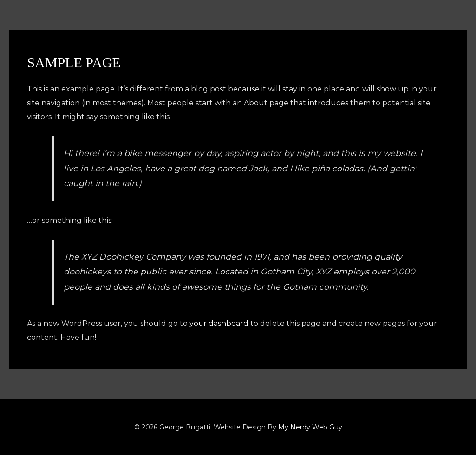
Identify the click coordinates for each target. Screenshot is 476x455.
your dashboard (219, 323)
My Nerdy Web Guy (310, 427)
